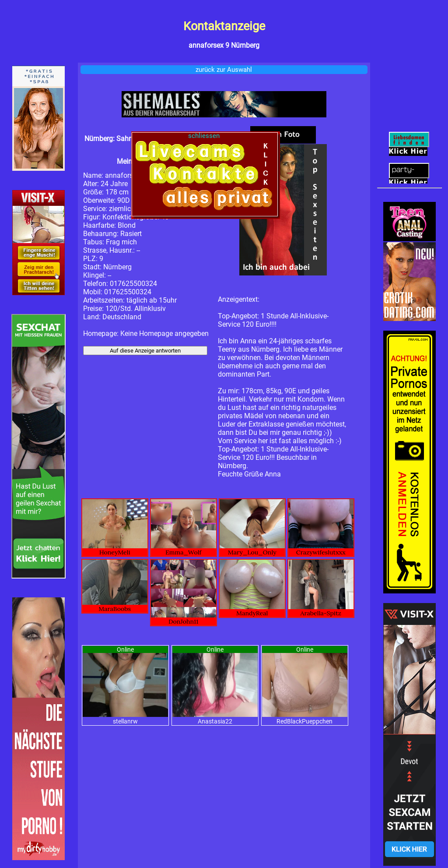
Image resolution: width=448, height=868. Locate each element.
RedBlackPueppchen (304, 721)
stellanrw (125, 721)
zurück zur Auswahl (224, 70)
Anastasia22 (215, 721)
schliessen (205, 136)
